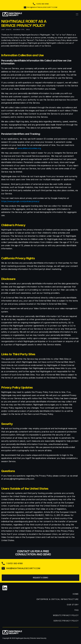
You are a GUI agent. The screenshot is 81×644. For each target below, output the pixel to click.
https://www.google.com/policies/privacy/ (20, 201)
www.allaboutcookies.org (29, 148)
